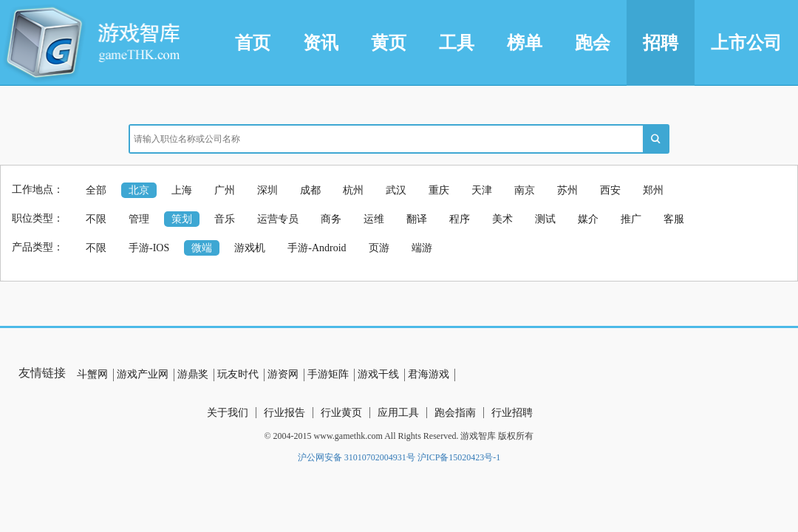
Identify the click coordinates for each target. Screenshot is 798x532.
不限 (96, 219)
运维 (374, 219)
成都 (310, 190)
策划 (182, 219)
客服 (674, 219)
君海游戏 (429, 374)
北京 (139, 190)
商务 (331, 219)
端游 (422, 248)
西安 (610, 190)
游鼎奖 (193, 374)
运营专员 (278, 219)
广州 (225, 190)
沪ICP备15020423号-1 (459, 457)
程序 (460, 219)
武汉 (396, 190)
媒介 (588, 219)
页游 (379, 248)
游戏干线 (378, 374)
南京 (525, 190)
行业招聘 (512, 413)
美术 (502, 219)
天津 (482, 190)
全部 (96, 190)
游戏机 (250, 248)
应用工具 (398, 413)
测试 (545, 219)
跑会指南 (455, 413)
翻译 (417, 219)
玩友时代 (238, 374)
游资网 (283, 374)
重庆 (439, 190)
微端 (202, 248)
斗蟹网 (92, 374)
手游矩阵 (328, 374)
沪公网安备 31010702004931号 (357, 457)
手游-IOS (149, 248)
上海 (182, 190)
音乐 (225, 219)
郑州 (653, 190)
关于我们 (228, 413)
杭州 (353, 190)
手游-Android (317, 248)
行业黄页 (341, 413)
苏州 (567, 190)
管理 (139, 219)
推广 (631, 219)
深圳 (267, 190)
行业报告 (284, 413)
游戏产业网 (143, 374)
